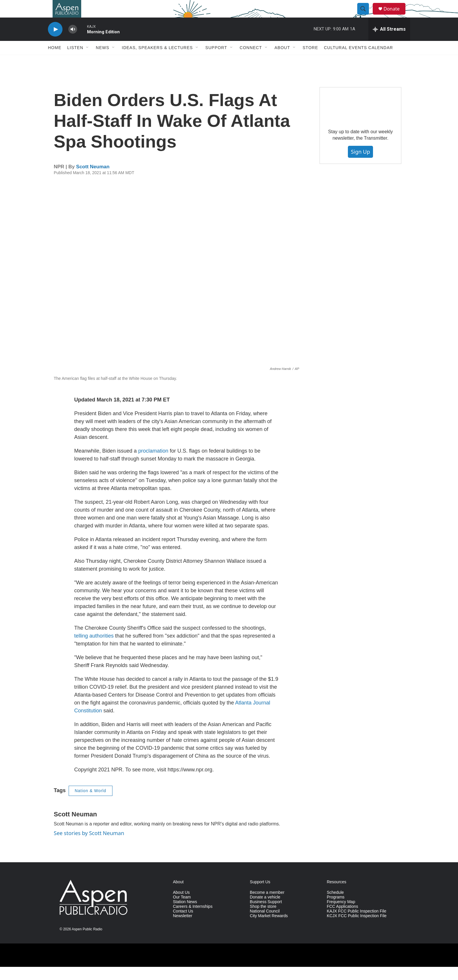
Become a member (267, 906)
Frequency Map (341, 915)
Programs (336, 910)
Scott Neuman (93, 180)
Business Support (266, 915)
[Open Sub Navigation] (88, 61)
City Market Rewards (269, 929)
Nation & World (91, 804)
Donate (395, 15)
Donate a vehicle (265, 910)
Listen (75, 61)
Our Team (182, 910)
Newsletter (183, 929)
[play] (55, 43)
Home (55, 61)
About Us (181, 906)
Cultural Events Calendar (358, 61)
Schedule (335, 906)
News (103, 61)
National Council (265, 924)
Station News (185, 915)
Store (310, 61)
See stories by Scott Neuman (89, 846)
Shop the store (263, 920)
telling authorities (94, 649)
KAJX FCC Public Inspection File (357, 924)
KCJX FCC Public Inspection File (357, 929)
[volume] (73, 43)
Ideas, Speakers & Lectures (157, 61)
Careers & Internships (193, 920)
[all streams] (389, 42)
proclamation (153, 464)
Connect (251, 61)
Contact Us (183, 924)
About (282, 61)
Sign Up (360, 165)
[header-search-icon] (366, 15)
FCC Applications (342, 920)
